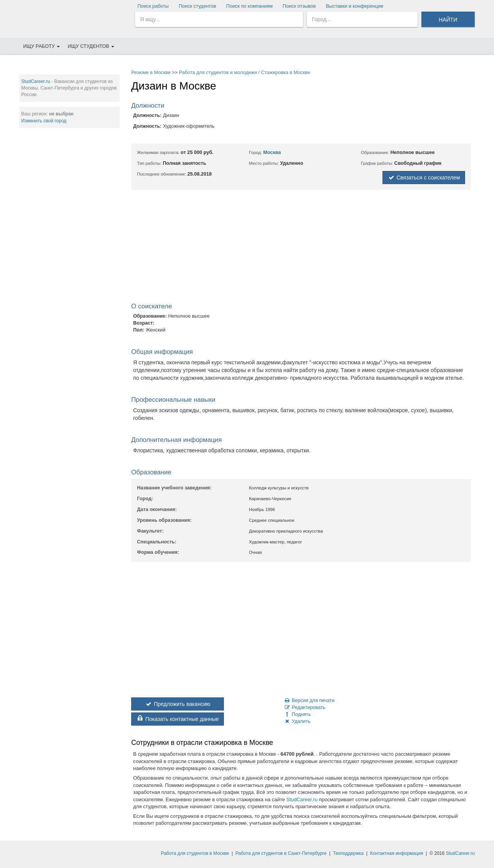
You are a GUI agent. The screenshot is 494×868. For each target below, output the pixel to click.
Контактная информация (397, 853)
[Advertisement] (69, 251)
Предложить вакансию (178, 704)
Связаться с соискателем (424, 178)
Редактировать (305, 707)
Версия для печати (309, 700)
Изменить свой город (44, 121)
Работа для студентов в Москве (195, 853)
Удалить (297, 721)
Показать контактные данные (178, 719)
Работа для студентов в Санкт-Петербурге (281, 853)
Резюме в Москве (151, 73)
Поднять (297, 714)
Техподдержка (349, 853)
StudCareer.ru (36, 81)
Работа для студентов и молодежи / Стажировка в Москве (245, 73)
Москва (272, 152)
